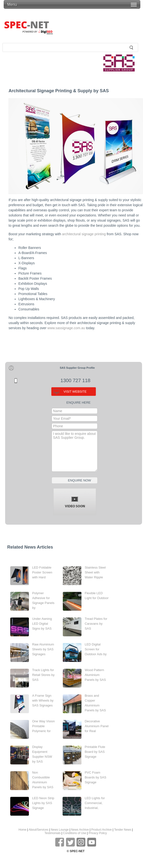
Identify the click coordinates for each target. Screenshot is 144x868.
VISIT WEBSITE (75, 392)
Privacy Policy (98, 833)
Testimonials (53, 833)
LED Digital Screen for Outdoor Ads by (96, 649)
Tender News (123, 830)
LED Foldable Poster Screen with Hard (42, 572)
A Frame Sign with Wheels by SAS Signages (43, 700)
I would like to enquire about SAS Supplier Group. (75, 451)
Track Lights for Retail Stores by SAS (43, 675)
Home (22, 830)
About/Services (39, 830)
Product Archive (101, 830)
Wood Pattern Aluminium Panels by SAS (95, 675)
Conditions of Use (75, 833)
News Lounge (60, 830)
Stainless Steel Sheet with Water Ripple (95, 572)
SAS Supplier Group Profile (77, 368)
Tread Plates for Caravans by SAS (96, 624)
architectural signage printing (84, 234)
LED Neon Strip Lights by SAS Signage (43, 803)
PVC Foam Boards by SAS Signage (95, 777)
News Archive (80, 830)
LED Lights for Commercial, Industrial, (95, 803)
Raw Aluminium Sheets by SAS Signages (43, 649)
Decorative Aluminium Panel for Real (97, 726)
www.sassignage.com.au (66, 328)
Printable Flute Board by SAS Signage (95, 752)
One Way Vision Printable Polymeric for (43, 726)
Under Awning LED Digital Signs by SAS (42, 624)
